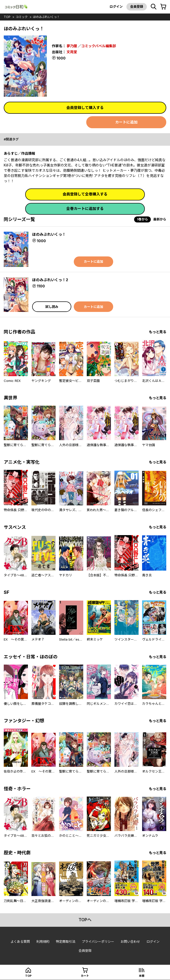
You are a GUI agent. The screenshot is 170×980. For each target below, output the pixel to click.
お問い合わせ (130, 942)
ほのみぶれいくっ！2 (50, 280)
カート (85, 976)
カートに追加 (126, 122)
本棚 (142, 976)
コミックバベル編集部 (99, 46)
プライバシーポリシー (98, 942)
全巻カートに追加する (85, 209)
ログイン (116, 6)
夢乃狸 (72, 46)
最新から (160, 219)
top (7, 17)
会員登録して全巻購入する (85, 194)
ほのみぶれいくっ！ (46, 17)
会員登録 (137, 6)
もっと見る (158, 332)
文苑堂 (72, 52)
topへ (85, 920)
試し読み (52, 307)
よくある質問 (20, 942)
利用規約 (43, 942)
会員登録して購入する (85, 108)
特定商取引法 (66, 942)
